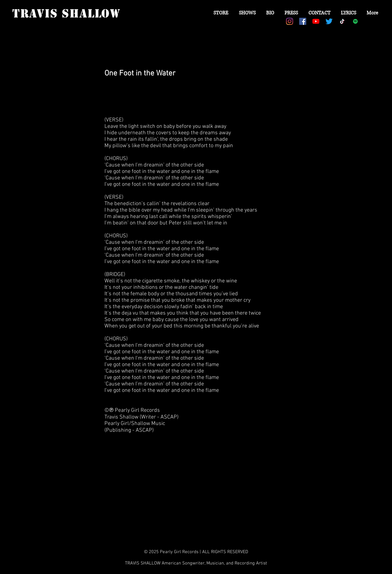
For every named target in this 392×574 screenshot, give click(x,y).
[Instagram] (290, 21)
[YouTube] (316, 21)
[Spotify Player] (143, 95)
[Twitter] (329, 21)
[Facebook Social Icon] (303, 21)
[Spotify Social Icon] (355, 21)
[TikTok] (342, 21)
